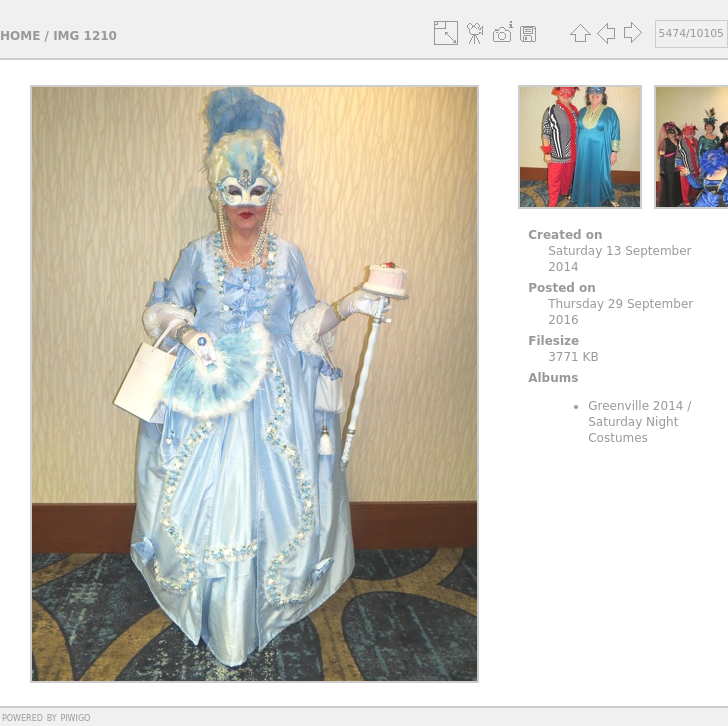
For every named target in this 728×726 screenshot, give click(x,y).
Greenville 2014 (635, 406)
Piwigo (75, 717)
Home (20, 36)
